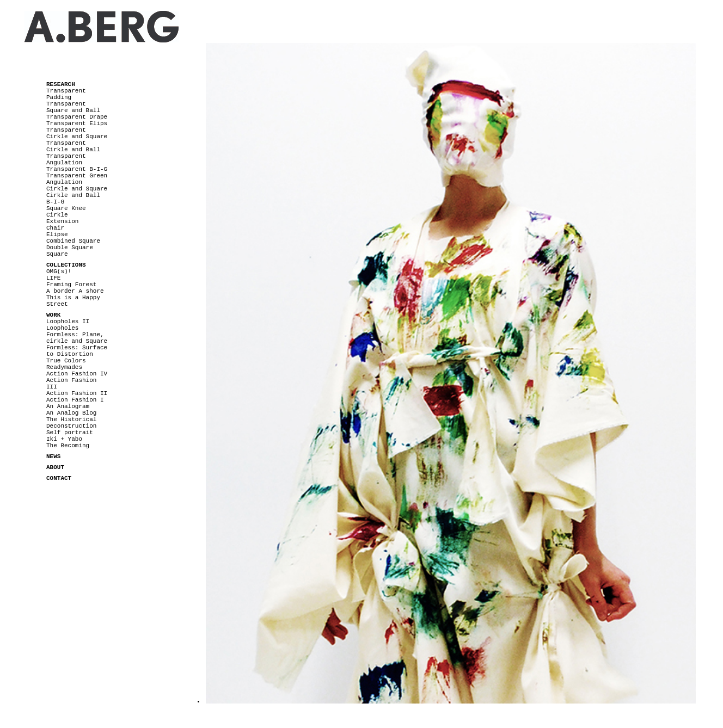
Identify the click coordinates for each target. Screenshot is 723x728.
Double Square (70, 248)
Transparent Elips (77, 124)
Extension (62, 221)
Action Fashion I (75, 400)
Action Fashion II (77, 393)
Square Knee (66, 208)
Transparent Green (77, 176)
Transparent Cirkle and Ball (73, 146)
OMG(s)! (59, 272)
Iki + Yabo (64, 439)
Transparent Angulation (66, 159)
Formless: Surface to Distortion (77, 351)
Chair (55, 228)
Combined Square (73, 241)
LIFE (53, 278)
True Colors (66, 361)
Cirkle (57, 215)
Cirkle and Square (77, 189)
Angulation (64, 182)
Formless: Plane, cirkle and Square (77, 338)
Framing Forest (71, 285)
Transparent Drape (77, 117)
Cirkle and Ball (73, 195)
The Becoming (68, 446)
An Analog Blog (71, 413)
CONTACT (59, 478)
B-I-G (55, 202)
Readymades (64, 367)
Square (57, 254)
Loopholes (62, 328)
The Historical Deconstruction (71, 423)
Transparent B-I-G (77, 169)
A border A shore (75, 291)
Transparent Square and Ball (73, 107)
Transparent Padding (66, 94)
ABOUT (55, 467)
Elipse (57, 235)
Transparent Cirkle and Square (77, 133)
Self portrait (70, 433)
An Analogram (68, 406)
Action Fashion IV (77, 374)
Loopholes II (68, 322)
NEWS (53, 456)
